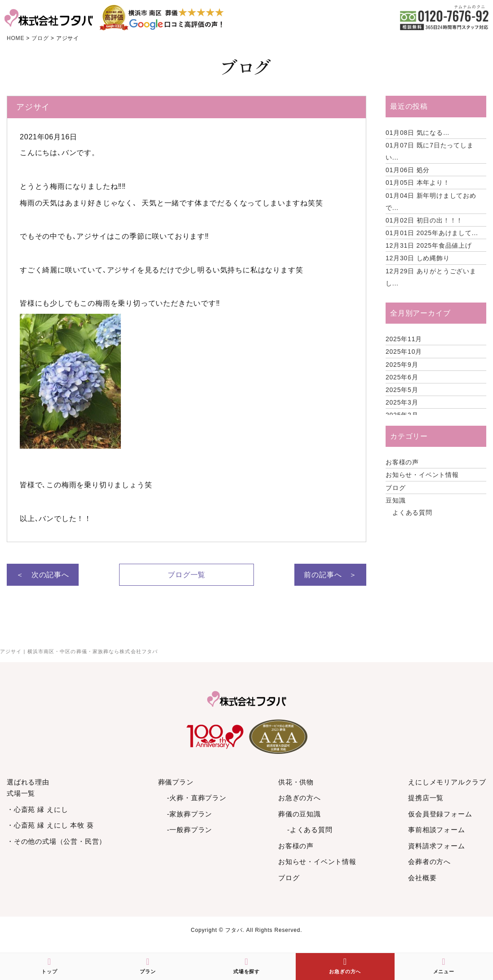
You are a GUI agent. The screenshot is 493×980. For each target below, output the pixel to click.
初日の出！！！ (424, 220)
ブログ (395, 488)
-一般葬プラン (190, 830)
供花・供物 (296, 782)
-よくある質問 (310, 830)
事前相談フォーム (436, 830)
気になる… (418, 133)
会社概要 (422, 878)
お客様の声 (402, 462)
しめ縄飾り (418, 258)
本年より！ (418, 183)
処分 (408, 170)
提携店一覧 (426, 798)
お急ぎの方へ (300, 798)
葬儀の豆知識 (300, 814)
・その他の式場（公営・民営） (56, 841)
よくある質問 (412, 512)
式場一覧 (21, 793)
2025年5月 (402, 390)
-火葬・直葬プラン (197, 798)
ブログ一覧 (187, 575)
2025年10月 (404, 352)
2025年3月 (402, 402)
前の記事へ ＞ (330, 575)
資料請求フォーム (436, 846)
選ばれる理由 (28, 782)
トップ (49, 966)
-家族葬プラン (190, 814)
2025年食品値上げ (429, 245)
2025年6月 (402, 377)
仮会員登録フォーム (440, 814)
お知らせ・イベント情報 (422, 475)
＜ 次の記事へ (43, 575)
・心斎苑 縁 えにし (37, 809)
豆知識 (395, 500)
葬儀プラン (176, 782)
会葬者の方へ (429, 862)
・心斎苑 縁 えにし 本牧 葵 (50, 825)
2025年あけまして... (432, 233)
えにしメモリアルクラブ (447, 782)
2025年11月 (404, 339)
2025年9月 (402, 365)
